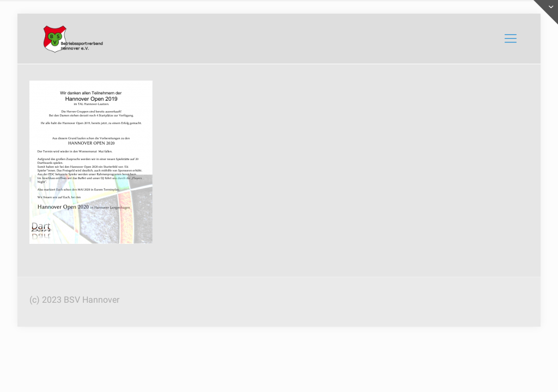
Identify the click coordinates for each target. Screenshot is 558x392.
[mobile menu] (511, 39)
